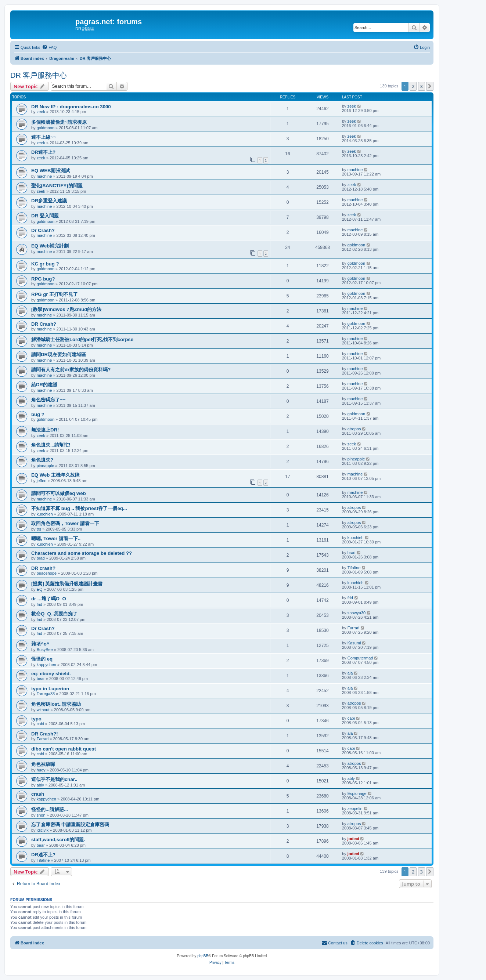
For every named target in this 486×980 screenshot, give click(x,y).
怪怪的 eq (42, 659)
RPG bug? (43, 279)
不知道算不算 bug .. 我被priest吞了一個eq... (79, 508)
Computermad (360, 658)
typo (36, 719)
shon (41, 815)
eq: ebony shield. (51, 674)
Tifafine (354, 568)
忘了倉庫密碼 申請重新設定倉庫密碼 (70, 824)
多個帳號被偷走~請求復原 (59, 122)
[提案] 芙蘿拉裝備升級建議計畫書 (67, 584)
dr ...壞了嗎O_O (49, 599)
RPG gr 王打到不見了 (55, 294)
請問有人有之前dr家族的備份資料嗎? (71, 370)
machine (44, 176)
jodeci (353, 839)
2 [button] (413, 86)
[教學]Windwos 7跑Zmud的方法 (66, 309)
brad (41, 558)
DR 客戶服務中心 (39, 75)
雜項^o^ (40, 644)
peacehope (47, 573)
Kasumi (354, 643)
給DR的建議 (44, 385)
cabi (40, 724)
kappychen (46, 665)
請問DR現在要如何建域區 (59, 355)
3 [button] (422, 86)
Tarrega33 (46, 694)
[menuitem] (49, 47)
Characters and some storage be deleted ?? (82, 553)
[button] (430, 86)
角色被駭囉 (43, 764)
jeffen (42, 481)
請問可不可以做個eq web (59, 493)
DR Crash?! (45, 734)
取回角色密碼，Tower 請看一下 (65, 523)
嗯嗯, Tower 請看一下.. (56, 538)
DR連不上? (43, 152)
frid (39, 604)
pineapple (46, 466)
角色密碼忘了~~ (48, 400)
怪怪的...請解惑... (50, 809)
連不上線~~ (44, 137)
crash (38, 794)
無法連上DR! (45, 430)
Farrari (353, 628)
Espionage (357, 793)
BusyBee (45, 650)
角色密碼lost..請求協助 (56, 704)
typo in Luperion (50, 689)
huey (41, 770)
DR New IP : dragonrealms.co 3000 (71, 107)
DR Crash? (44, 324)
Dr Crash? (43, 230)
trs (39, 529)
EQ (40, 589)
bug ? (38, 414)
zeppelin (355, 809)
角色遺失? (42, 460)
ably (40, 785)
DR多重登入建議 (49, 201)
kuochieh (45, 514)
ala (350, 673)
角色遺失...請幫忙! (51, 445)
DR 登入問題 (45, 216)
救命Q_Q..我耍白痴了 (54, 614)
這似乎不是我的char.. (54, 779)
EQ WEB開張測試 (51, 171)
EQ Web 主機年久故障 (55, 475)
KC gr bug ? (45, 264)
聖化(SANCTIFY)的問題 (57, 186)
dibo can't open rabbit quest (64, 749)
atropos (354, 429)
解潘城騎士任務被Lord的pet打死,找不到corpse (82, 339)
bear (41, 679)
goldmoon (46, 128)
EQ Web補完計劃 (50, 246)
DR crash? (43, 568)
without (43, 710)
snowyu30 (357, 613)
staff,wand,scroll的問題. (58, 840)
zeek (41, 112)
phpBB (203, 956)
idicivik (43, 830)
